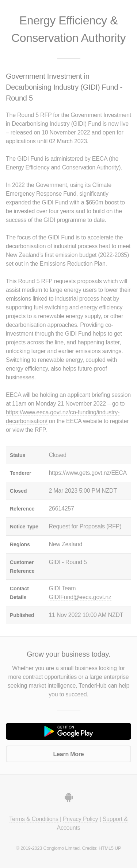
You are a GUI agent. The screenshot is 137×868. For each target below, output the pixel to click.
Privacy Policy (80, 819)
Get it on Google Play (68, 731)
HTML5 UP (110, 848)
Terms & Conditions (34, 819)
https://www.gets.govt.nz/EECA (88, 473)
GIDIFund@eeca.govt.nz (80, 597)
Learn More (69, 754)
